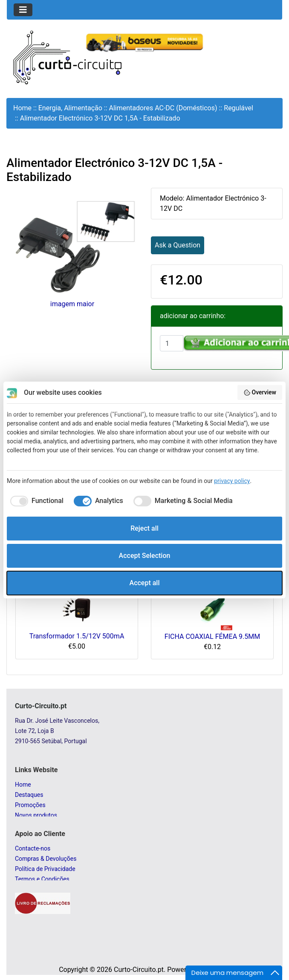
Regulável (238, 108)
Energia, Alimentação (70, 108)
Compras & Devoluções (46, 859)
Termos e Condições (42, 879)
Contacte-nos (33, 848)
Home (22, 108)
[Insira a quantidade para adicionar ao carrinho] (172, 343)
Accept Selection (145, 556)
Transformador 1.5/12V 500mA (77, 636)
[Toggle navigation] (23, 10)
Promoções (30, 805)
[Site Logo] (67, 57)
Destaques (29, 795)
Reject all (144, 528)
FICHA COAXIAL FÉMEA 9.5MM (212, 637)
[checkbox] (35, 501)
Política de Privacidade (45, 869)
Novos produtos (36, 815)
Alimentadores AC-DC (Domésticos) (163, 108)
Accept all (145, 583)
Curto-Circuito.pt (139, 970)
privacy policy (232, 481)
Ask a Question (178, 245)
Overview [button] (260, 393)
